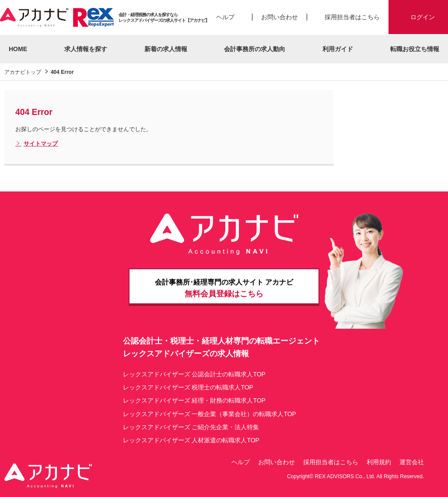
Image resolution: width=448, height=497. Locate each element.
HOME (18, 49)
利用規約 (379, 462)
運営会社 (412, 462)
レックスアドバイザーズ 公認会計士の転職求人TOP (194, 374)
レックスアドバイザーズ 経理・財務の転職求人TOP (194, 400)
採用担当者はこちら (352, 17)
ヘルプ (225, 17)
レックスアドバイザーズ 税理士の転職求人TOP (188, 387)
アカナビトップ (23, 72)
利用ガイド (338, 49)
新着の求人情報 (166, 49)
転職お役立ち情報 (415, 49)
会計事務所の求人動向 (255, 49)
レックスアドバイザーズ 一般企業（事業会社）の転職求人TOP (210, 414)
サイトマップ (37, 144)
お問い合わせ (280, 17)
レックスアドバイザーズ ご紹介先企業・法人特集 (191, 427)
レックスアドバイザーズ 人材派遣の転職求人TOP (191, 440)
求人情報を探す (86, 49)
